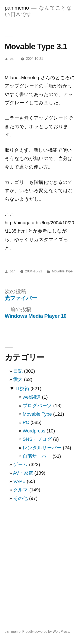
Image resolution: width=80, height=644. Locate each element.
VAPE (19, 481)
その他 (20, 498)
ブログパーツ (37, 406)
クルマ (21, 490)
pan (13, 59)
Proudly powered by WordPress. (46, 632)
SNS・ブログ (37, 439)
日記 (18, 371)
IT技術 (22, 389)
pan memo (17, 8)
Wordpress (34, 431)
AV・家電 (23, 473)
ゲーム (20, 464)
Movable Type (62, 271)
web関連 (32, 397)
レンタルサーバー (42, 448)
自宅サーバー (37, 456)
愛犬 (18, 379)
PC (26, 422)
